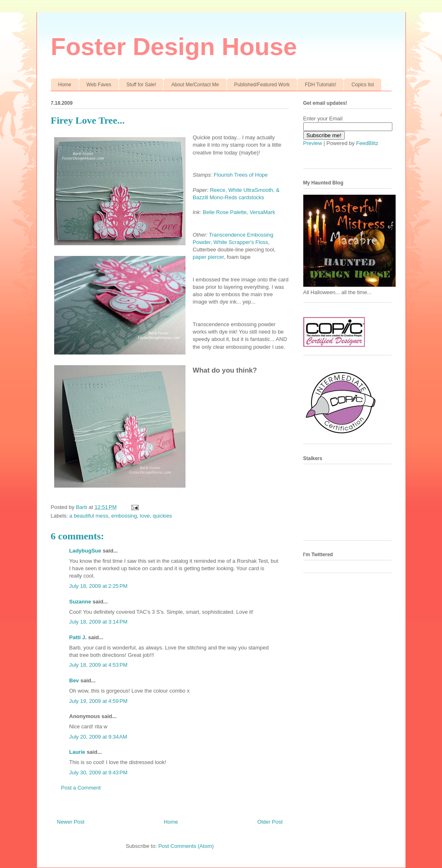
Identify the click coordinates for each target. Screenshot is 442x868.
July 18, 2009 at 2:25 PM (98, 586)
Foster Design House (174, 47)
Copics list (363, 85)
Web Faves (99, 85)
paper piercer (208, 257)
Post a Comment (81, 788)
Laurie (77, 752)
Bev (74, 680)
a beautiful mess (89, 516)
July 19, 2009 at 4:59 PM (98, 701)
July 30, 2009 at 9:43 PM (98, 772)
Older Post (270, 822)
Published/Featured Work (262, 85)
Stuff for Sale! (141, 85)
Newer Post (71, 822)
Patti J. (78, 637)
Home (65, 85)
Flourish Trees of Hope (241, 175)
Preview (313, 143)
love (145, 516)
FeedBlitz (367, 143)
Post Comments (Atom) (186, 846)
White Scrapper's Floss (241, 242)
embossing (124, 516)
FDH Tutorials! (321, 85)
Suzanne (80, 602)
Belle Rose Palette (225, 212)
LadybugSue (85, 551)
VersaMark (262, 212)
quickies (162, 516)
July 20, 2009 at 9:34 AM (98, 737)
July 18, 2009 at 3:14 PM (98, 622)
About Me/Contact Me (195, 85)
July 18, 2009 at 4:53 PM (98, 665)
